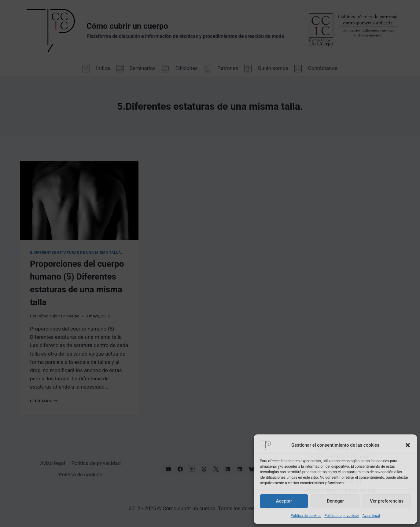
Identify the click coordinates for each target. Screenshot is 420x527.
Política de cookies (306, 516)
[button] (408, 445)
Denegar (335, 501)
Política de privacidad (342, 516)
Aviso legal (371, 516)
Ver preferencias (387, 501)
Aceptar (284, 501)
